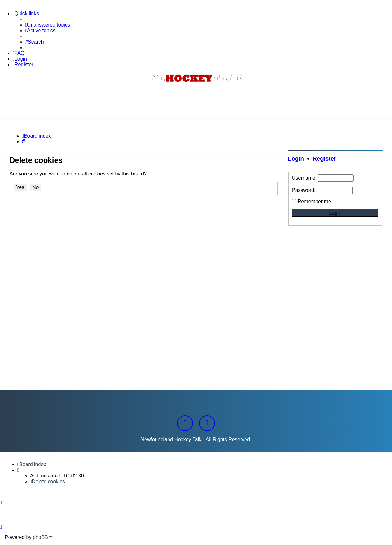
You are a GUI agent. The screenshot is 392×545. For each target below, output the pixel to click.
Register (324, 159)
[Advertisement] (196, 101)
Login (296, 159)
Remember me (314, 201)
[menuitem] (48, 25)
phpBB (40, 537)
